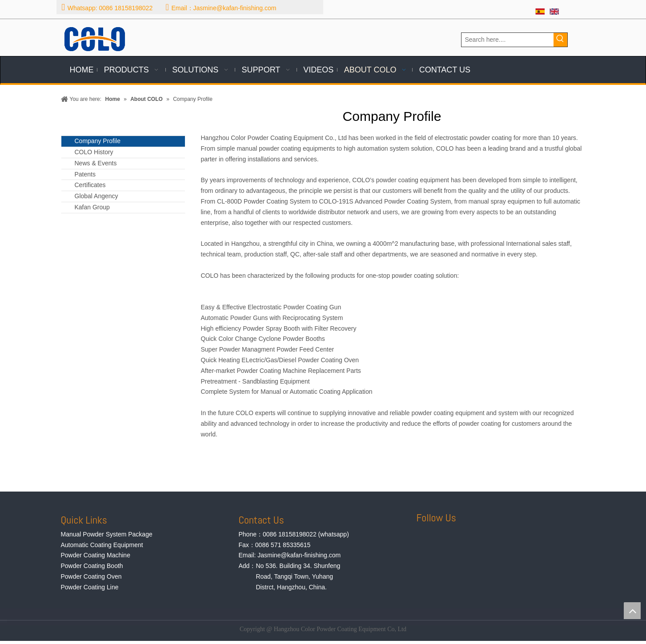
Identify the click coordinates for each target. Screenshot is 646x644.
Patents (85, 174)
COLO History (94, 152)
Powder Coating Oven (91, 576)
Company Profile (98, 141)
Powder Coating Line (90, 587)
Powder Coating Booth (92, 566)
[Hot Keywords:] (560, 40)
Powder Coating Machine (96, 555)
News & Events (96, 163)
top (632, 611)
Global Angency (96, 196)
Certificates (90, 185)
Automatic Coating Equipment (102, 545)
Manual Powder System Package (107, 534)
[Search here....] (508, 40)
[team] (205, 464)
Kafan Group (92, 207)
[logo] (95, 39)
